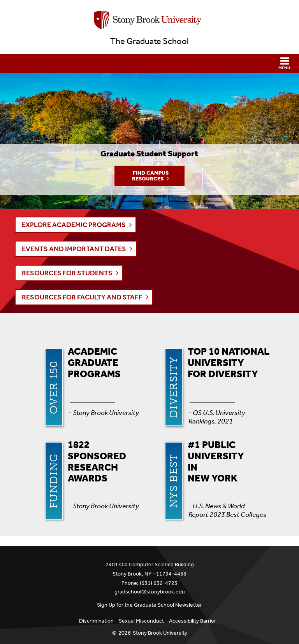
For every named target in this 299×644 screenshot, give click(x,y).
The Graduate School (149, 41)
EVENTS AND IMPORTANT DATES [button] (74, 249)
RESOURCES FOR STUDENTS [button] (67, 273)
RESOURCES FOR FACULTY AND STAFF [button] (82, 297)
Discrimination (96, 621)
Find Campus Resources (150, 176)
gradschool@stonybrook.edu (150, 592)
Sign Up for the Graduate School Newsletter (149, 605)
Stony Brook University (160, 633)
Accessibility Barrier (193, 621)
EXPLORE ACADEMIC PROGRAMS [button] (74, 225)
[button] (149, 63)
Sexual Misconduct (141, 621)
